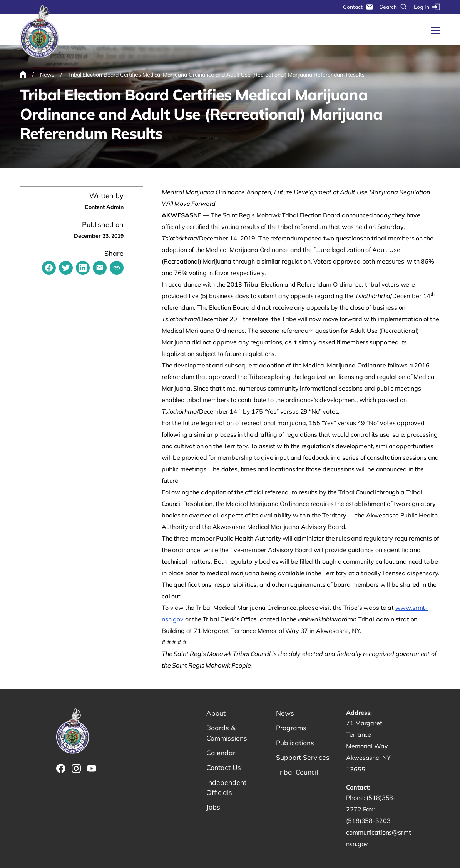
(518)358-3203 (368, 821)
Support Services (303, 758)
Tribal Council (297, 773)
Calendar (221, 754)
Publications (295, 743)
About (216, 713)
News (285, 713)
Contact (358, 7)
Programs (292, 728)
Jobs (213, 809)
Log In (427, 7)
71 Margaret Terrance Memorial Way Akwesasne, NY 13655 (368, 746)
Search (394, 7)
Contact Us (224, 769)
